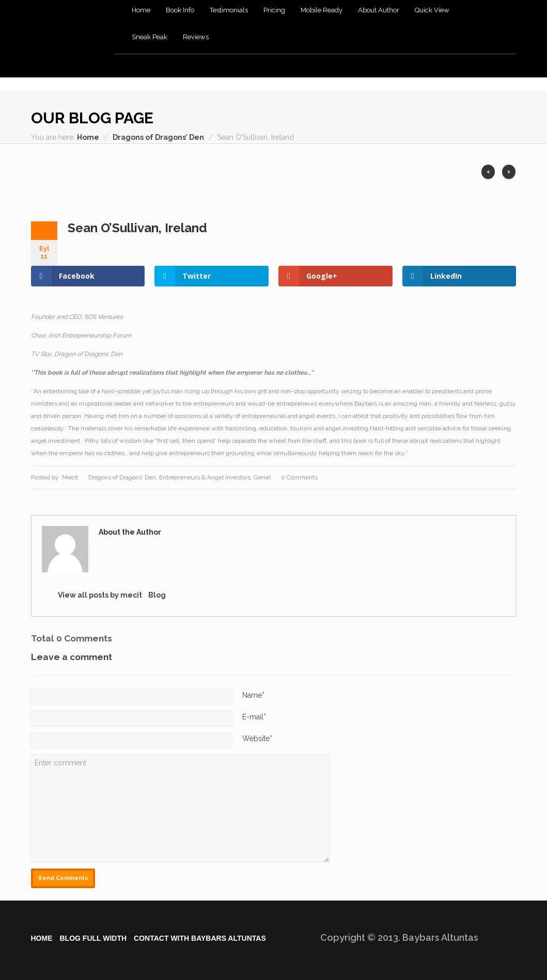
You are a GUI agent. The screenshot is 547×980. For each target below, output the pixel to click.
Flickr (419, 119)
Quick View (432, 10)
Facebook (384, 119)
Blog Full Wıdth (93, 938)
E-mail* (254, 717)
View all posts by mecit (100, 595)
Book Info (180, 10)
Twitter (454, 119)
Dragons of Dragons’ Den (158, 137)
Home (141, 10)
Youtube (489, 119)
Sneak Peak (150, 37)
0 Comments (299, 477)
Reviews (196, 37)
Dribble (401, 119)
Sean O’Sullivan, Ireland (137, 228)
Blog (157, 595)
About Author (379, 10)
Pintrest (506, 119)
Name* (253, 695)
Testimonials (229, 10)
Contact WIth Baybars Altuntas (200, 938)
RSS (436, 119)
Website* (257, 738)
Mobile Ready (322, 10)
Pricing (274, 10)
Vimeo (471, 119)
